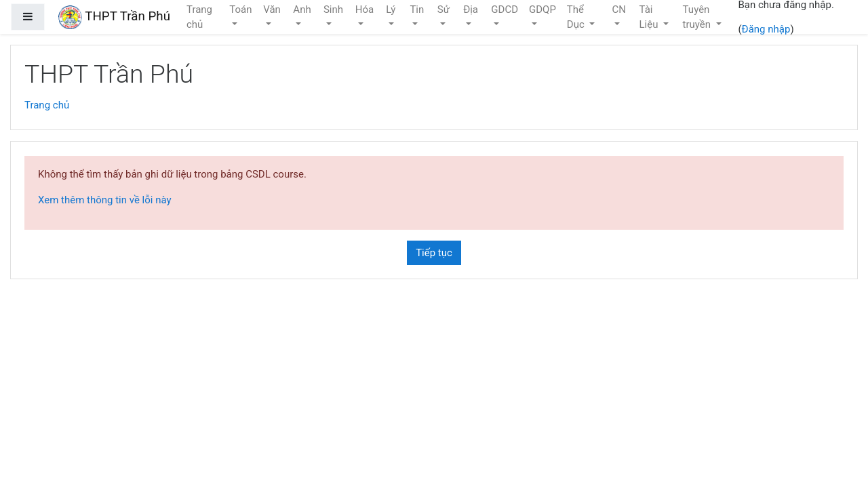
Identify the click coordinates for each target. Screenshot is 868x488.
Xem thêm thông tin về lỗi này (105, 200)
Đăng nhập (766, 29)
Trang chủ (47, 105)
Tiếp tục (434, 253)
